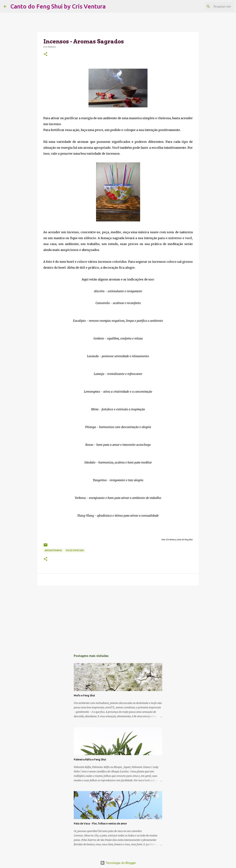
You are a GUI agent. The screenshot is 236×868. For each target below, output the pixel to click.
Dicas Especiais (75, 550)
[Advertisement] (118, 617)
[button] (46, 54)
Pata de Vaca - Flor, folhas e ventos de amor (100, 824)
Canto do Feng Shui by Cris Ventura (58, 6)
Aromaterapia (53, 550)
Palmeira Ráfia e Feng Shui (90, 759)
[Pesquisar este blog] (214, 6)
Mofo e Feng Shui (84, 695)
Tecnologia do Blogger (118, 863)
